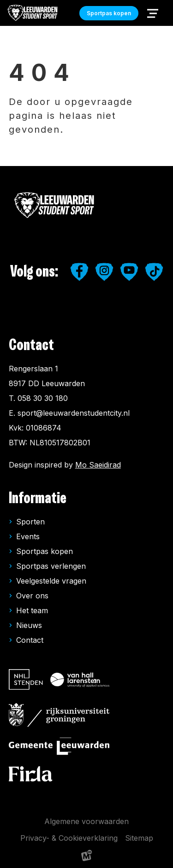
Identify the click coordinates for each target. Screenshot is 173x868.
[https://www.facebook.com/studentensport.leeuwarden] (79, 272)
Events (28, 536)
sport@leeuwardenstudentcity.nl (74, 413)
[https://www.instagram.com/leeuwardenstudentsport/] (104, 272)
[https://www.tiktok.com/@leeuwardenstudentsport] (154, 272)
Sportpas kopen (45, 551)
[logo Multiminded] (87, 857)
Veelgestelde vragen (51, 581)
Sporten (30, 522)
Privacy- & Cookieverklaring (69, 838)
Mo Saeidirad (98, 465)
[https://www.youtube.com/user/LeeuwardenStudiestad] (129, 272)
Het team (32, 610)
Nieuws (29, 625)
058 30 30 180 (43, 398)
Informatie (38, 498)
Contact (30, 640)
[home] (33, 13)
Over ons (32, 596)
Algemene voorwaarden (86, 821)
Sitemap (139, 838)
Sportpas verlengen (51, 566)
